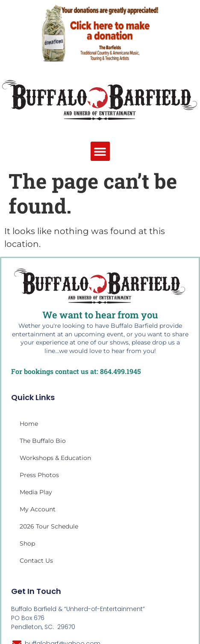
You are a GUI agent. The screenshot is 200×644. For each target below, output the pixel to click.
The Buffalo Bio (43, 441)
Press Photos (39, 475)
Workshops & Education (55, 458)
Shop (27, 543)
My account (38, 509)
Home (29, 424)
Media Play (36, 492)
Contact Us (36, 561)
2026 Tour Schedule (49, 526)
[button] (100, 151)
